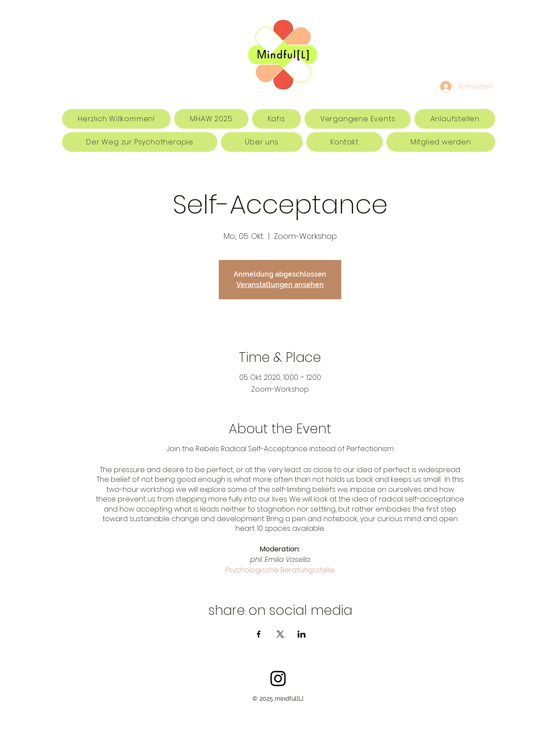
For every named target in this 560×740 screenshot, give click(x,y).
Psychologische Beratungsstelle (280, 570)
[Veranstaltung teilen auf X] (280, 634)
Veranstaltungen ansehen (280, 285)
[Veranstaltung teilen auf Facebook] (259, 634)
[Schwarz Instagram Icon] (278, 679)
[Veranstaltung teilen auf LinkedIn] (302, 634)
